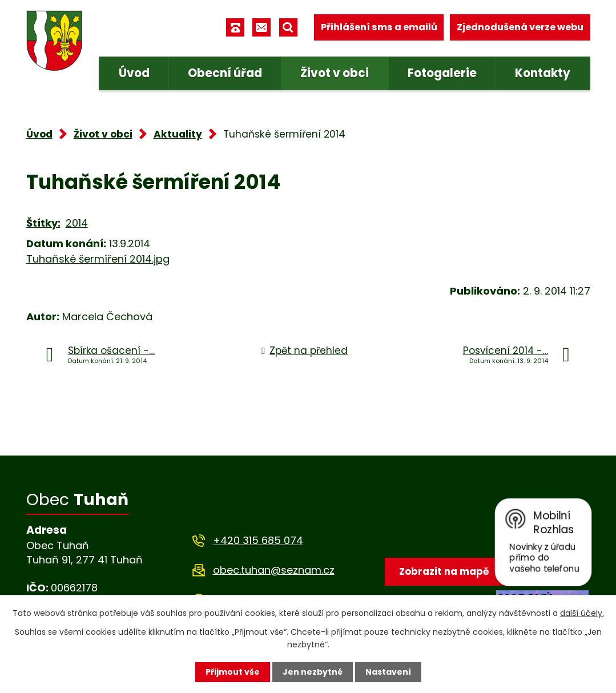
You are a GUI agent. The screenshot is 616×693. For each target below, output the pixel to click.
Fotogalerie (442, 73)
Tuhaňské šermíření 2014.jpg (98, 259)
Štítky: (43, 223)
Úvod (134, 73)
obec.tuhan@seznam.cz (274, 570)
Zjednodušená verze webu (520, 27)
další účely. (582, 613)
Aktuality (178, 134)
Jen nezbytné (313, 672)
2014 (77, 223)
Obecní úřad (225, 73)
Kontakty (543, 73)
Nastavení (388, 672)
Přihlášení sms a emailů (379, 27)
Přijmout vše (233, 672)
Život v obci (335, 73)
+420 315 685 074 (258, 540)
